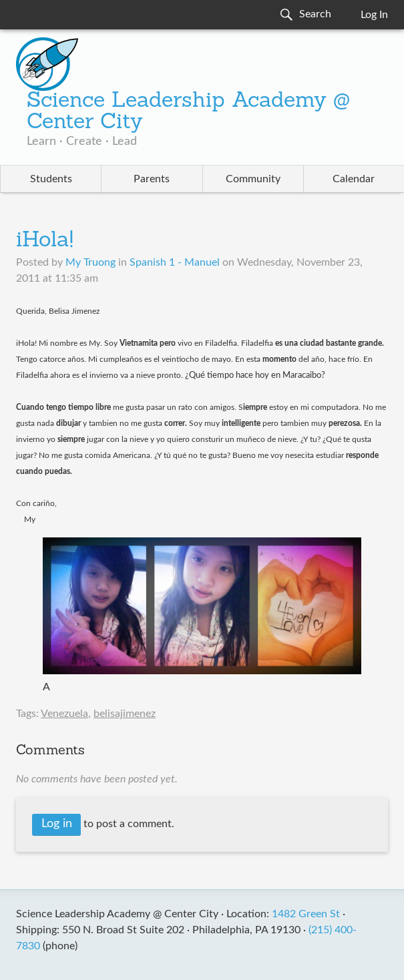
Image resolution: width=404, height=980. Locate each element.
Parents (152, 179)
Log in (57, 824)
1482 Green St (306, 914)
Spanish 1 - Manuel (175, 262)
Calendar (354, 179)
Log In (374, 15)
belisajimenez (125, 714)
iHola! (45, 241)
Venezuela (64, 714)
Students (51, 179)
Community (253, 179)
